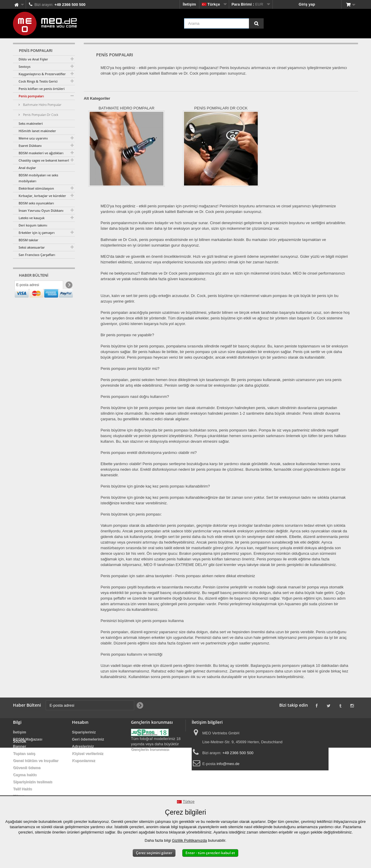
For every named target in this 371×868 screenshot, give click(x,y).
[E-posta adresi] (39, 286)
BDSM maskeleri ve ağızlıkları (41, 153)
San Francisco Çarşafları (37, 255)
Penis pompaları (31, 96)
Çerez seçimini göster (154, 853)
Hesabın (80, 722)
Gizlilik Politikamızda (189, 840)
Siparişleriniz (84, 732)
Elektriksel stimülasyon (36, 188)
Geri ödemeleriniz (88, 739)
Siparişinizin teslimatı (33, 782)
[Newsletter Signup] (69, 287)
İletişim (189, 4)
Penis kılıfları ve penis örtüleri (42, 89)
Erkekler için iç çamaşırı (37, 233)
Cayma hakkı (25, 775)
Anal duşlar (27, 168)
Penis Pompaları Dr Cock (40, 115)
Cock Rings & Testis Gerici (38, 81)
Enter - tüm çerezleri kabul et (210, 853)
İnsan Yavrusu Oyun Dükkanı (41, 210)
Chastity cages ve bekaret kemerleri (46, 160)
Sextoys (24, 67)
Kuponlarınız (84, 760)
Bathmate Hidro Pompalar (42, 105)
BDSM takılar (28, 240)
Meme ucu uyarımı (33, 138)
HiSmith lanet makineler (37, 131)
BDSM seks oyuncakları (36, 203)
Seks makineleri (31, 123)
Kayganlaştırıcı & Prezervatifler (42, 74)
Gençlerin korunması (150, 749)
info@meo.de (228, 764)
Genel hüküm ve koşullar (36, 760)
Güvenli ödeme (27, 768)
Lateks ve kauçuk (32, 218)
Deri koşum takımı (33, 225)
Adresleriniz (83, 746)
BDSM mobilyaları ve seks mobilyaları (38, 178)
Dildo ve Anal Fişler (33, 59)
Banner (20, 746)
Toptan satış (24, 753)
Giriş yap (307, 4)
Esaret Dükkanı (30, 146)
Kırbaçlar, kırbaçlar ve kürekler (42, 196)
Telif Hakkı (22, 789)
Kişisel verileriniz (88, 753)
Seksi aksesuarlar (32, 247)
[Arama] (256, 23)
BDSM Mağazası (28, 739)
